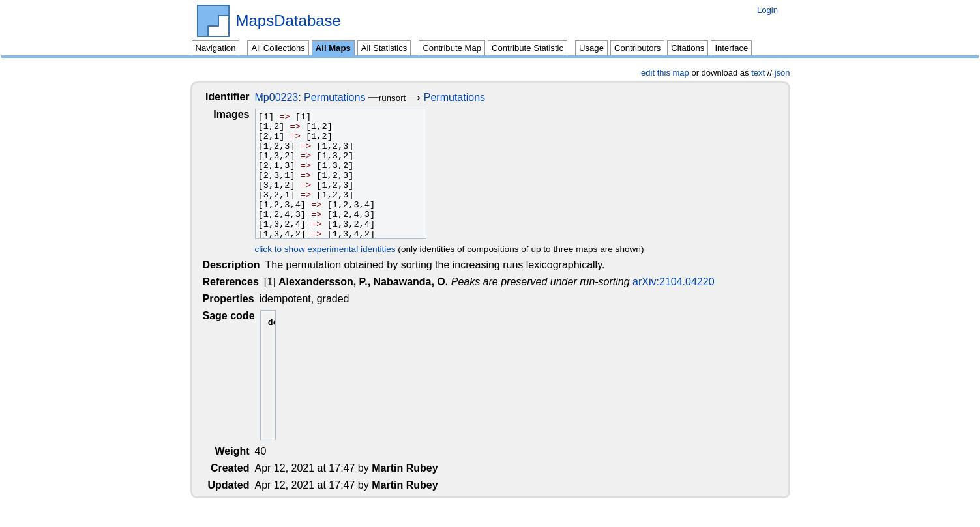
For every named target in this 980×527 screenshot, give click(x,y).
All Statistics (384, 48)
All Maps (333, 48)
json (782, 73)
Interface (731, 48)
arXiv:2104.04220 (675, 282)
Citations (688, 48)
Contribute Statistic (527, 48)
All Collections (278, 48)
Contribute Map (452, 48)
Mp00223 (287, 97)
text (758, 73)
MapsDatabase (289, 21)
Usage (591, 48)
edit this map (665, 73)
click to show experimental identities (336, 249)
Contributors (637, 48)
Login (767, 10)
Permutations (345, 97)
